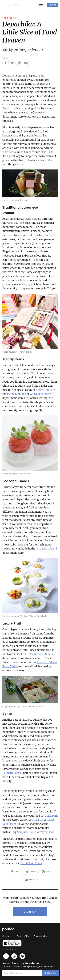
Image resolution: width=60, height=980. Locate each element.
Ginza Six (38, 820)
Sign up (52, 5)
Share (17, 872)
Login (40, 5)
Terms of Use (23, 936)
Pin (47, 872)
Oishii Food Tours (31, 863)
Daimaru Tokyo (12, 773)
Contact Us (8, 936)
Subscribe (50, 973)
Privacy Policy (40, 936)
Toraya (24, 280)
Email (32, 880)
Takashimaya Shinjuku (41, 654)
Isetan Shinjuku (17, 394)
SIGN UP (30, 912)
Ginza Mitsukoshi (40, 394)
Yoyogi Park (47, 832)
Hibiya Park (51, 816)
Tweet (33, 872)
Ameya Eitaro (44, 390)
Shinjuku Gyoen (27, 832)
